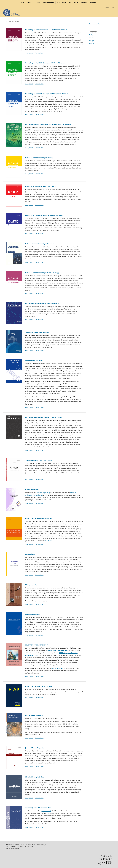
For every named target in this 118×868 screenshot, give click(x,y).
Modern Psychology (32, 490)
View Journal (29, 53)
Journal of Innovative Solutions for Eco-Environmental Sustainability (48, 124)
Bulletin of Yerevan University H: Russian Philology (42, 273)
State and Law (30, 554)
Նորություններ (48, 2)
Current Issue (39, 53)
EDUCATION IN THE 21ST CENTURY (37, 645)
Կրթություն (61, 2)
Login (113, 7)
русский (92, 44)
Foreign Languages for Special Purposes (39, 686)
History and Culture (32, 585)
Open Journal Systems (96, 24)
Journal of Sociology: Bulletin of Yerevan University (42, 303)
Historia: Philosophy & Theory (35, 777)
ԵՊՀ (23, 2)
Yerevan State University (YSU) (57, 650)
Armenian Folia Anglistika (34, 361)
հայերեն (92, 41)
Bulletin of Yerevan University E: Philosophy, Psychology (44, 215)
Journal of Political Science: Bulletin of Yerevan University (44, 417)
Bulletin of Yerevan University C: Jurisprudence (41, 186)
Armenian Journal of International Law (38, 808)
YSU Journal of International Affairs (37, 332)
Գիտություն (73, 2)
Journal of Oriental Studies (34, 715)
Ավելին (93, 2)
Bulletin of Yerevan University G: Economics (40, 244)
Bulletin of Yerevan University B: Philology (39, 158)
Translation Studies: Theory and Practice (39, 460)
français (91, 38)
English (91, 35)
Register (107, 7)
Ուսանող (84, 2)
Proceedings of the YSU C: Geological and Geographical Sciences (47, 94)
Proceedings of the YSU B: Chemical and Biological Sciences (45, 63)
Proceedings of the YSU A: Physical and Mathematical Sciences (46, 30)
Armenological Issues (32, 614)
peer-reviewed (46, 811)
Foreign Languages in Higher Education (38, 518)
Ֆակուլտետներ (34, 2)
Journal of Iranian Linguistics (35, 748)
